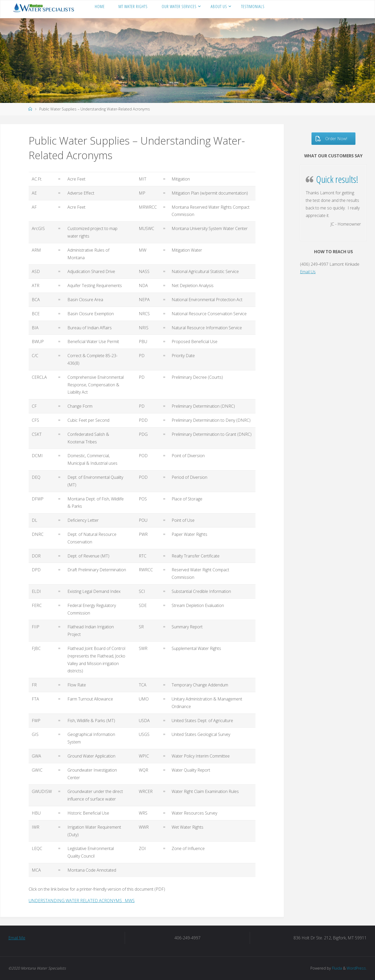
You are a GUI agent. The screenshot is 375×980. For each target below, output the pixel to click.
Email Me (17, 938)
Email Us (308, 272)
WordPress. (357, 968)
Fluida (336, 968)
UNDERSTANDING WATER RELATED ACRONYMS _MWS (82, 901)
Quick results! (337, 179)
